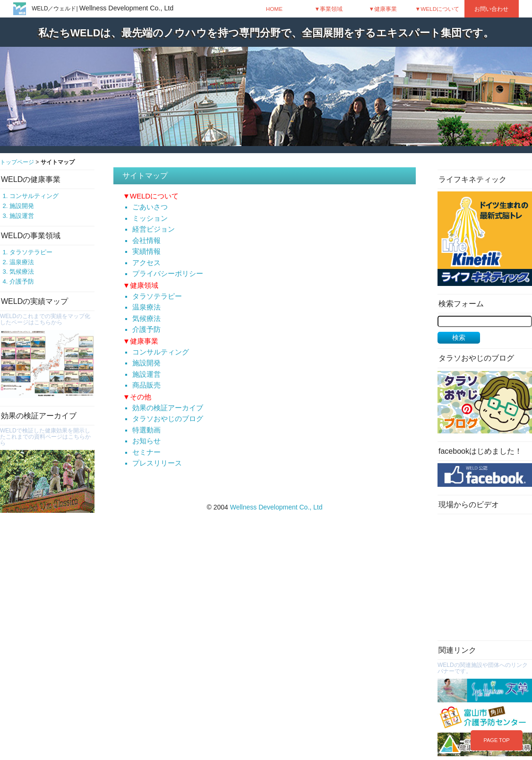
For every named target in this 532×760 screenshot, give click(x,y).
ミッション (150, 218)
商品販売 (146, 385)
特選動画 (146, 430)
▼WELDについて (438, 9)
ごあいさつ (150, 207)
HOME (274, 9)
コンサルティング (34, 196)
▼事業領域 (329, 9)
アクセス (146, 263)
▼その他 (137, 397)
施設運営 (22, 216)
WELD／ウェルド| (103, 9)
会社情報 (146, 241)
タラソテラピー (31, 252)
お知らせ (146, 441)
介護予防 (22, 281)
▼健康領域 (141, 285)
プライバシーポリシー (168, 274)
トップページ (17, 162)
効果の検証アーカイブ (168, 408)
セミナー (146, 452)
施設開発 (22, 206)
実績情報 (146, 251)
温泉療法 (22, 262)
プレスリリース (157, 463)
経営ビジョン (154, 229)
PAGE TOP (496, 740)
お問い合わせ (491, 9)
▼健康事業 (383, 9)
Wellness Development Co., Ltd (276, 507)
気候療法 (22, 272)
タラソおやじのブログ (168, 419)
